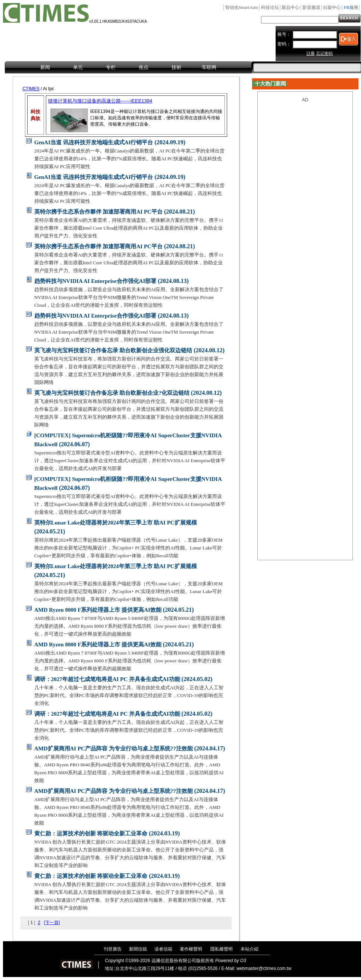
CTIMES (31, 89)
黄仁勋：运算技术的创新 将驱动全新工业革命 (91, 834)
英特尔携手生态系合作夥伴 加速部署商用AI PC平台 (98, 212)
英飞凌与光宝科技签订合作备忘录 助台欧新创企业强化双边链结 (113, 350)
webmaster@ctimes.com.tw (264, 968)
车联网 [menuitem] (209, 67)
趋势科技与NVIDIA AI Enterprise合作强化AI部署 (95, 281)
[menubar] (128, 68)
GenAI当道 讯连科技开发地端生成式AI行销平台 (94, 142)
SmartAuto (242, 7)
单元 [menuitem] (78, 67)
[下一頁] (52, 923)
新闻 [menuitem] (45, 67)
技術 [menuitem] (176, 67)
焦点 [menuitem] (144, 67)
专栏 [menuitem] (111, 67)
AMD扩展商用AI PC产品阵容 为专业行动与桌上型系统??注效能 (114, 749)
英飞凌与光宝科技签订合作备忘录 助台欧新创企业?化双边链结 (112, 393)
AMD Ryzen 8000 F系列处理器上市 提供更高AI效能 (98, 610)
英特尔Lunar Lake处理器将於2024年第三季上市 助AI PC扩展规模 (116, 523)
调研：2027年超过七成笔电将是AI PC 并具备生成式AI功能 (107, 679)
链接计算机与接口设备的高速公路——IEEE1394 (100, 101)
